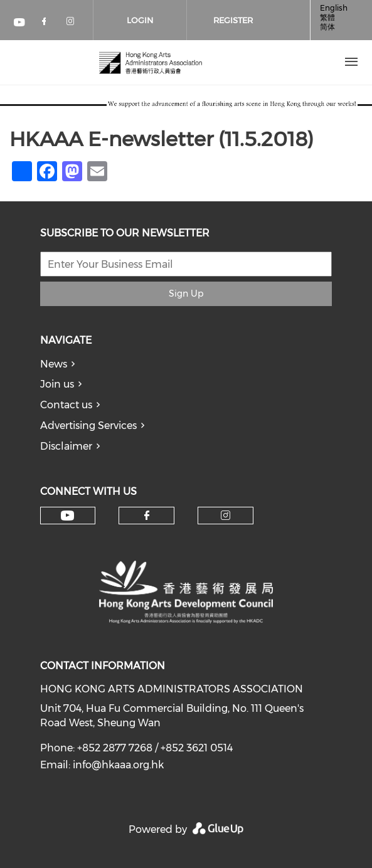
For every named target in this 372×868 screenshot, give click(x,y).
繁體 (327, 17)
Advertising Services (88, 426)
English (334, 8)
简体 (327, 27)
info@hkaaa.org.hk (118, 765)
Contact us (66, 405)
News (54, 364)
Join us (57, 384)
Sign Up (186, 294)
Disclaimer (66, 446)
